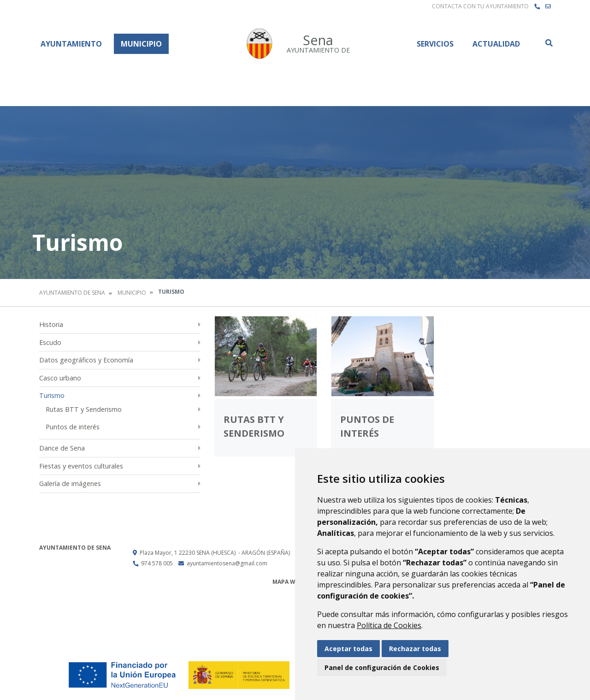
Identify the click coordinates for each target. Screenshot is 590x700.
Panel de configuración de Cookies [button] (382, 667)
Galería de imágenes (70, 483)
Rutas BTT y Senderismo (84, 409)
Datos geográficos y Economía (86, 360)
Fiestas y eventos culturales (81, 466)
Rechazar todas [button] (415, 649)
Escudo (50, 342)
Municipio (141, 44)
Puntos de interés (73, 427)
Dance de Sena (62, 448)
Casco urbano (60, 378)
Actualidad (496, 44)
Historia (51, 324)
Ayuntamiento (71, 44)
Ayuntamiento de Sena (72, 293)
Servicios (435, 44)
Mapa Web (287, 582)
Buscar (549, 43)
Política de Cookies (389, 625)
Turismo (52, 395)
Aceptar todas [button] (348, 649)
